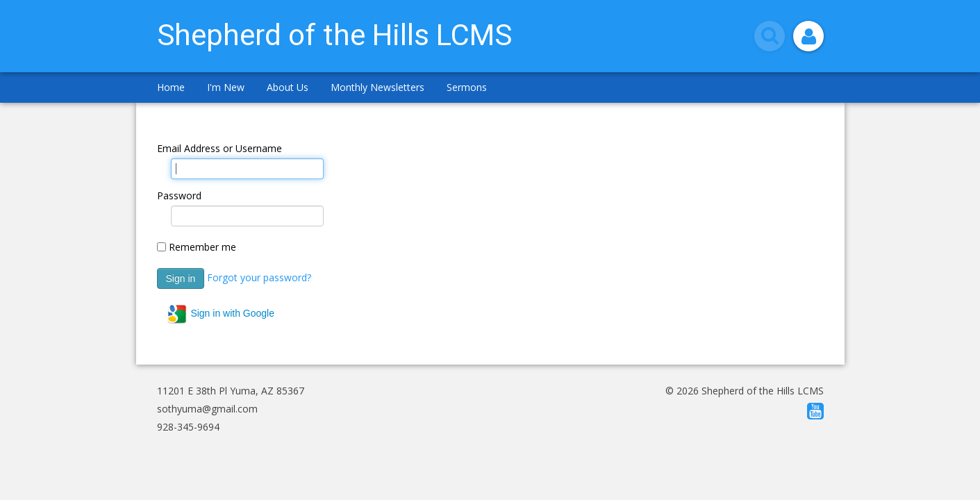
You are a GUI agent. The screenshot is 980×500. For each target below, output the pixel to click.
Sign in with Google (221, 314)
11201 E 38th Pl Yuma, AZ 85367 (231, 391)
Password (179, 195)
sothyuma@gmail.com (207, 409)
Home (171, 87)
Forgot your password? (259, 277)
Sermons (467, 87)
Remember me (202, 247)
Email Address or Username (219, 148)
